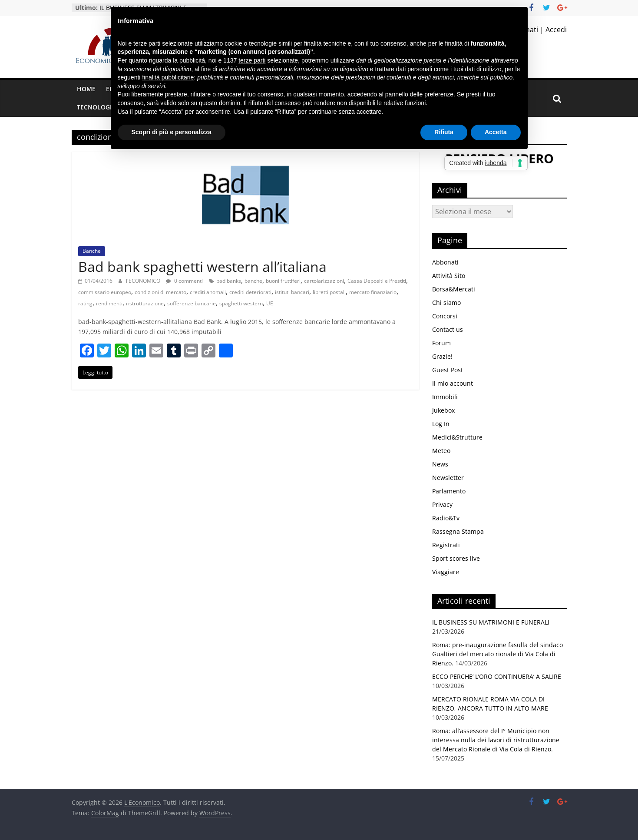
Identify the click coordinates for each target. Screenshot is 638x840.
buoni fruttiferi (283, 281)
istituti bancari (292, 292)
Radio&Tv (446, 518)
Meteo (441, 451)
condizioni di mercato (160, 292)
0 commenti (184, 281)
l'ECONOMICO (144, 281)
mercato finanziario (373, 292)
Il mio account (453, 383)
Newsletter (448, 478)
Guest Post (448, 370)
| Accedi (552, 30)
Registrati (446, 545)
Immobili (445, 397)
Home (86, 89)
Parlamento (449, 491)
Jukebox (443, 410)
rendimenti (109, 303)
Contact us (448, 329)
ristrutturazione (145, 303)
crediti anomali (208, 292)
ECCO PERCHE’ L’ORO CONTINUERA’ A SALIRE (497, 676)
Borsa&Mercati (454, 289)
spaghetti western (241, 303)
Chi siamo (446, 303)
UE (270, 303)
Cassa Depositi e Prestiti (377, 281)
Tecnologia (96, 107)
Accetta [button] (496, 132)
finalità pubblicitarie (168, 77)
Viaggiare (446, 572)
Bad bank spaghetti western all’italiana (202, 266)
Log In (441, 424)
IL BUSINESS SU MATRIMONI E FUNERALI (491, 622)
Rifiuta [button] (444, 132)
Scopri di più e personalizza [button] (172, 132)
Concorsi (445, 316)
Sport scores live (456, 558)
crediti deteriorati (250, 292)
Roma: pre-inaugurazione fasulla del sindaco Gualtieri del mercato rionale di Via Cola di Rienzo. (498, 654)
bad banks (229, 281)
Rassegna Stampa (458, 531)
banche (253, 281)
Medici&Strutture (457, 437)
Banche (92, 251)
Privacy (442, 504)
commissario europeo (105, 292)
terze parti (252, 60)
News (440, 464)
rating (85, 303)
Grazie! (442, 356)
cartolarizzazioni (324, 281)
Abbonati (445, 262)
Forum (441, 343)
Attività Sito (449, 276)
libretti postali (329, 292)
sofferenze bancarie (192, 303)
